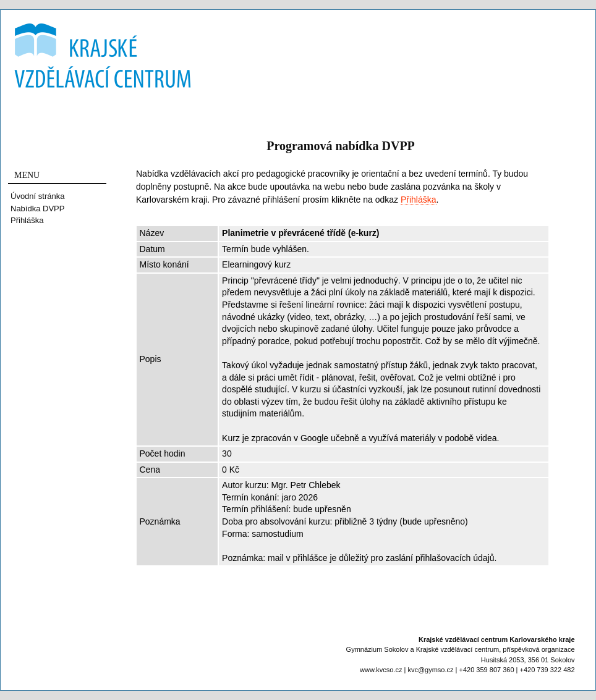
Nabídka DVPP (37, 209)
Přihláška (27, 220)
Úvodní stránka (37, 196)
